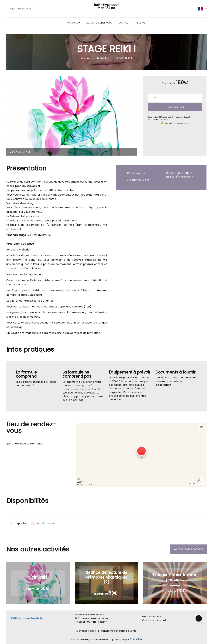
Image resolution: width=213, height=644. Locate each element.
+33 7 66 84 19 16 (150, 617)
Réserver (141, 23)
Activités (73, 23)
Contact (124, 23)
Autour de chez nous (99, 23)
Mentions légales (86, 631)
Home (85, 58)
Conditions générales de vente (119, 631)
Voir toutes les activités (188, 549)
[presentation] (11, 116)
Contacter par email (152, 620)
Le (155, 98)
